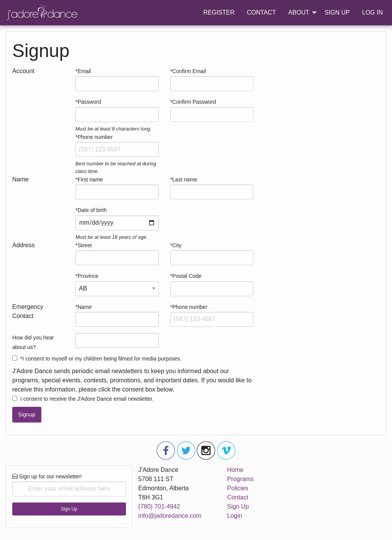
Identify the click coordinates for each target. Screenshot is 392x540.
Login (234, 516)
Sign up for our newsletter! (69, 485)
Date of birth (92, 210)
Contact (238, 497)
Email (84, 71)
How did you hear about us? (33, 342)
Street (84, 245)
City (177, 245)
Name (84, 307)
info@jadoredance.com (170, 516)
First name (90, 179)
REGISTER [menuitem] (219, 12)
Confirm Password (194, 102)
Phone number (95, 137)
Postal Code (187, 276)
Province (88, 276)
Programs (240, 479)
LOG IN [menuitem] (372, 12)
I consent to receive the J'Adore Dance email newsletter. (87, 399)
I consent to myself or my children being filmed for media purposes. (102, 359)
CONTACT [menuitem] (261, 12)
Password (89, 102)
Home (235, 470)
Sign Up (69, 509)
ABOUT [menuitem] (299, 12)
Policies (238, 488)
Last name (185, 179)
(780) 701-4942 (159, 507)
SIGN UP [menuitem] (337, 12)
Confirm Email (189, 71)
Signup (27, 414)
